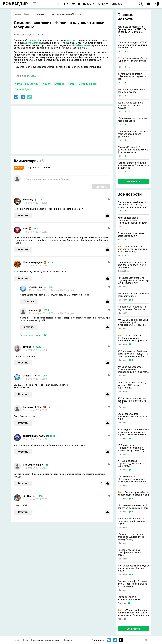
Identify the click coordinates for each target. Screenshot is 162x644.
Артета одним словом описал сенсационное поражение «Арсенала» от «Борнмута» (133, 432)
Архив (16, 640)
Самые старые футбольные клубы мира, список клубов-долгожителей (133, 584)
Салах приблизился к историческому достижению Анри (133, 417)
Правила (68, 640)
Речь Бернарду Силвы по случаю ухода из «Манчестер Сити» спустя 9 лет (133, 280)
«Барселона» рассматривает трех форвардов (133, 120)
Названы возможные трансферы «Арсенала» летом (130, 553)
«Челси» (32, 40)
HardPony (28, 200)
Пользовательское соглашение (46, 640)
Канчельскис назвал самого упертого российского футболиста (133, 134)
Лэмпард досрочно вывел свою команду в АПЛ (132, 235)
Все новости (133, 182)
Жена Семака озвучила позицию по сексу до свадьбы (130, 105)
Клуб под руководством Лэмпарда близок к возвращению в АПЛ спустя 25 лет (132, 370)
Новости (27, 14)
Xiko (25, 229)
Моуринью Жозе (87, 84)
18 (129, 112)
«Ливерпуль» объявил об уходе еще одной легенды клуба (131, 521)
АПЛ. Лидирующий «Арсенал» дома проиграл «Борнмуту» (132, 463)
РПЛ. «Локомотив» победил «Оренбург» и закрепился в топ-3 (132, 61)
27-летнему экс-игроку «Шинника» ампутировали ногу (132, 76)
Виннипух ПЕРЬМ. (33, 407)
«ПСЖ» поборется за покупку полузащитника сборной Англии (133, 568)
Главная (17, 14)
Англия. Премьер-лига (27, 84)
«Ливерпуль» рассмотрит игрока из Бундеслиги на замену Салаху (131, 537)
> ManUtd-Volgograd (64, 290)
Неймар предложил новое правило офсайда (131, 91)
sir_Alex (27, 496)
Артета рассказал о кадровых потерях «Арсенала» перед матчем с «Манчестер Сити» (132, 220)
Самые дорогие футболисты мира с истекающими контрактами (133, 338)
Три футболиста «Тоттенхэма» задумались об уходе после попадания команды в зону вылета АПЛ (133, 479)
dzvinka (27, 347)
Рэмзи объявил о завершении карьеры (129, 598)
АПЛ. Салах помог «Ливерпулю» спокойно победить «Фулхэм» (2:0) (131, 448)
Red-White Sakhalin (33, 465)
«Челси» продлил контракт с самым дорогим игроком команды (132, 249)
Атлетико (59, 84)
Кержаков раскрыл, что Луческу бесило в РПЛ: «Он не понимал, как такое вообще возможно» (132, 29)
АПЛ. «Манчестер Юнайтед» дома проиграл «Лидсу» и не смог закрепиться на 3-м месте (133, 354)
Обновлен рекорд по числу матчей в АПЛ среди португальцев (132, 385)
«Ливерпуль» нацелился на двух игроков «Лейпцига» (132, 308)
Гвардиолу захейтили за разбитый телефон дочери (133, 494)
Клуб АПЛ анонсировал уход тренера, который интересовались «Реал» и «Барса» (133, 322)
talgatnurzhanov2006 (34, 436)
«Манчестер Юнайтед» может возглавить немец (133, 295)
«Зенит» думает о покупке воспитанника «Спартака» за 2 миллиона (133, 165)
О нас (26, 640)
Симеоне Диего (23, 89)
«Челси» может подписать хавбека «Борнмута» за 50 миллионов (132, 265)
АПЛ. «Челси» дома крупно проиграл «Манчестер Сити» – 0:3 (133, 401)
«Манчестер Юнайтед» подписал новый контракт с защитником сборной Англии (133, 613)
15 (129, 67)
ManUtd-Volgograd (33, 262)
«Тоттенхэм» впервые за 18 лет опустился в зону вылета (133, 507)
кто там (33, 310)
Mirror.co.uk (31, 76)
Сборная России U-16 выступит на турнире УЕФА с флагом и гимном (133, 150)
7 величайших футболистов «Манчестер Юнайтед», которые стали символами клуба (132, 205)
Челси (71, 84)
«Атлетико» (71, 40)
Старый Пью (36, 287)
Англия (46, 84)
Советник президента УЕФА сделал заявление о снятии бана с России (132, 45)
